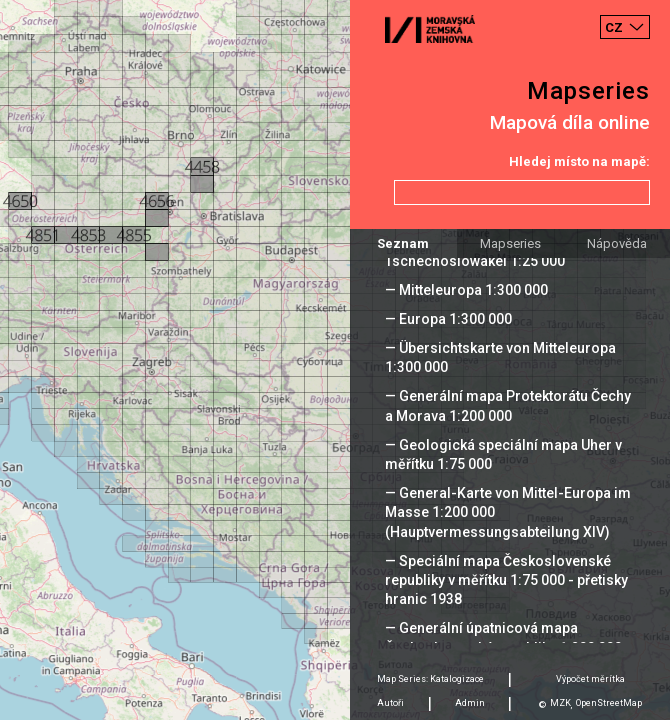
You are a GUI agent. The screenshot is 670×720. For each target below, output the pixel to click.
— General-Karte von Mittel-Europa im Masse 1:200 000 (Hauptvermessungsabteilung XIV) (508, 512)
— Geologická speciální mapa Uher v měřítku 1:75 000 (503, 454)
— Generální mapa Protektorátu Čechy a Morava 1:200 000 (508, 405)
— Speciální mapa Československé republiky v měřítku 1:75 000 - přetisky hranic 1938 (506, 580)
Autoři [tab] (390, 703)
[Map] (335, 360)
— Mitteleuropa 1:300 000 (466, 290)
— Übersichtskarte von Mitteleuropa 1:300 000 (500, 357)
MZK (560, 703)
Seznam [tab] (403, 243)
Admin (470, 703)
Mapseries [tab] (510, 243)
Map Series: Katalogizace (430, 679)
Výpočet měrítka (590, 679)
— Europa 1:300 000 (448, 319)
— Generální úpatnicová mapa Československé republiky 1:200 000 (503, 637)
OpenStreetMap (609, 703)
